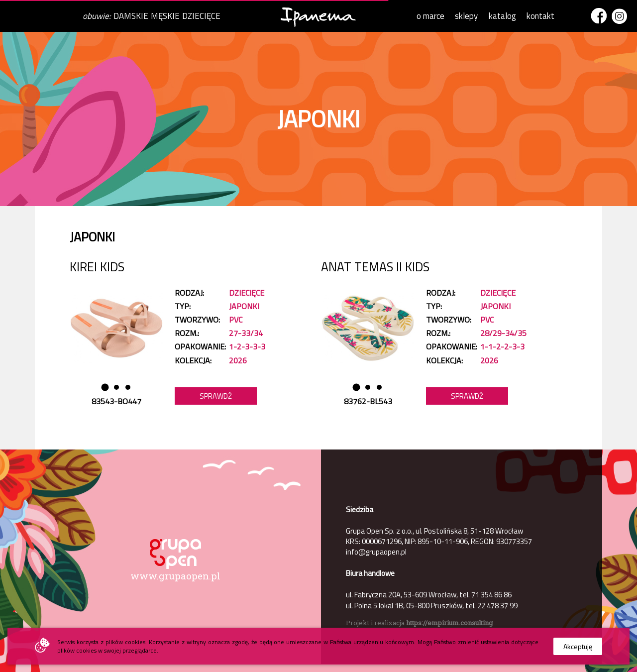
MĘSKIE (165, 16)
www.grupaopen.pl (175, 576)
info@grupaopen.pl (376, 552)
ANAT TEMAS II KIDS (375, 267)
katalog (502, 16)
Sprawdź (216, 396)
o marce (430, 16)
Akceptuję (578, 646)
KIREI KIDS (97, 267)
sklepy (466, 16)
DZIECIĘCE (201, 16)
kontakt (540, 16)
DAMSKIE (131, 16)
